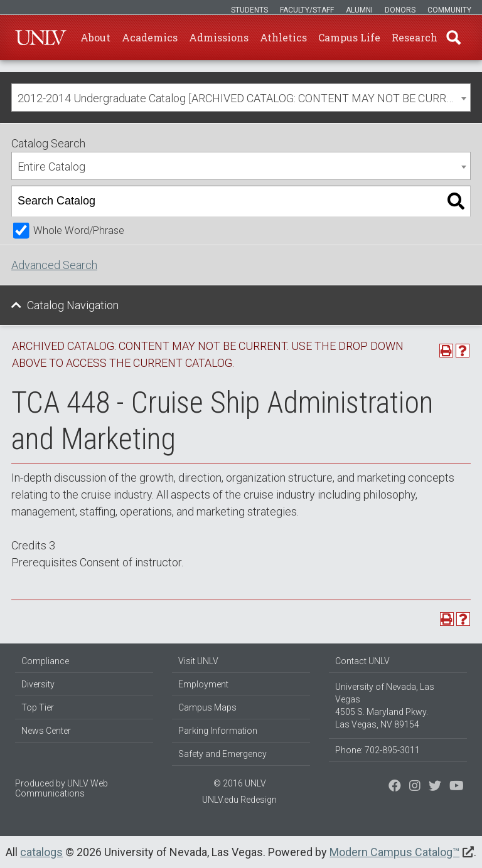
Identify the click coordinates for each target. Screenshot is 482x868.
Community (449, 10)
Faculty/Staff (307, 10)
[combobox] (241, 98)
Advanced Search (54, 265)
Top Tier (38, 707)
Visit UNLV (198, 661)
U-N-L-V (41, 38)
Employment (203, 684)
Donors (400, 10)
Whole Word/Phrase (79, 230)
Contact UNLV (362, 661)
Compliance (45, 661)
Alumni (359, 10)
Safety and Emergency (222, 754)
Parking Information (218, 731)
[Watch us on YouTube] (457, 787)
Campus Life (349, 37)
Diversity (38, 684)
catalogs (41, 852)
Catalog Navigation (73, 305)
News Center (46, 731)
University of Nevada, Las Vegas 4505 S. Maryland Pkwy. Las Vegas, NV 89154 (385, 706)
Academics (150, 37)
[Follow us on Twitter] (415, 787)
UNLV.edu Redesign (239, 800)
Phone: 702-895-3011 (378, 750)
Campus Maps (207, 707)
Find (454, 38)
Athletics (283, 37)
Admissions (219, 37)
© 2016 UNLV (240, 783)
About (95, 37)
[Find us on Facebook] (395, 787)
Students (249, 10)
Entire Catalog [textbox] (51, 167)
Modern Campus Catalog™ (394, 852)
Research (415, 37)
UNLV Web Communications (62, 788)
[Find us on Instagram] (435, 787)
